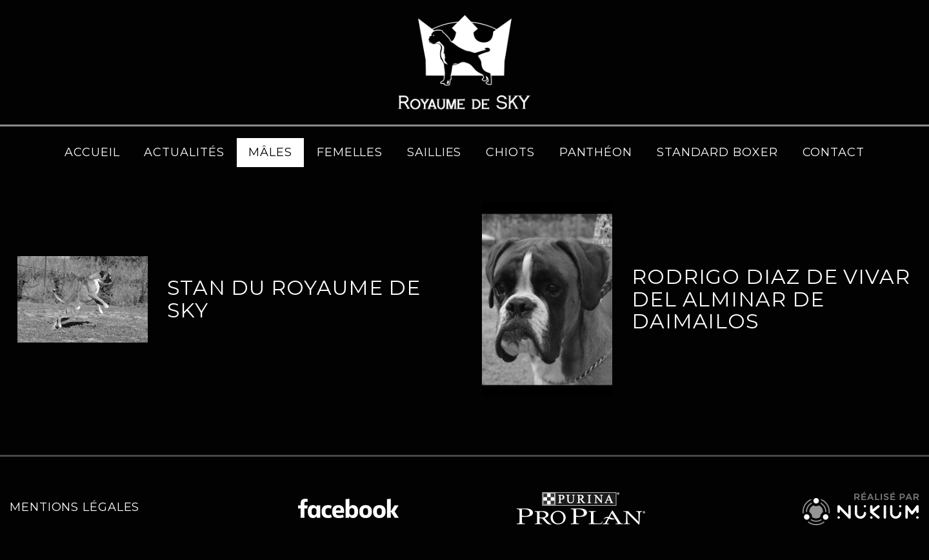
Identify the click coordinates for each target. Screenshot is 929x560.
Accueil (92, 152)
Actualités (184, 152)
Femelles (350, 152)
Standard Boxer (717, 152)
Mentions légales (75, 507)
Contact (834, 152)
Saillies (434, 152)
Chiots (510, 152)
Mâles (270, 152)
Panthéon (596, 152)
